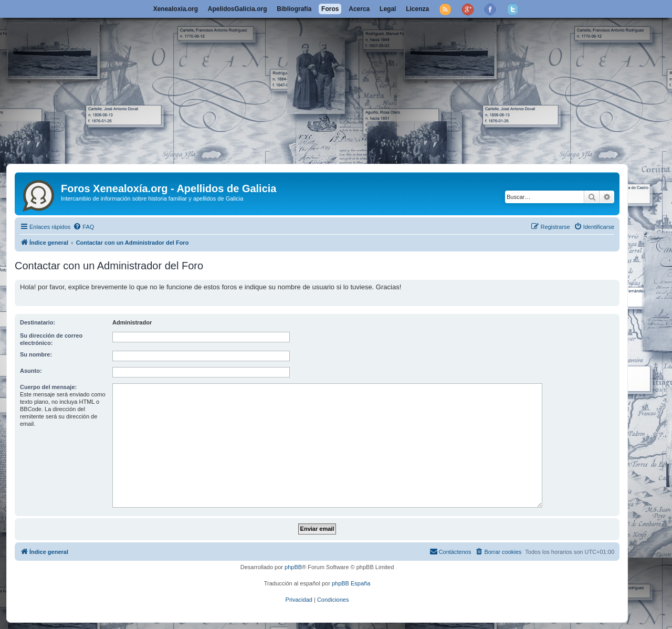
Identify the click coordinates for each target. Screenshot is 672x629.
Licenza (417, 9)
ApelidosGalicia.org (238, 9)
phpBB (293, 567)
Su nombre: (36, 354)
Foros (330, 9)
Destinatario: (38, 322)
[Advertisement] (336, 85)
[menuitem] (83, 227)
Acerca (359, 9)
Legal (388, 9)
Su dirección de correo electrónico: (51, 339)
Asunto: (31, 371)
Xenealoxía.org (176, 9)
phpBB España (351, 583)
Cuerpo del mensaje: (48, 387)
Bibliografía (294, 9)
